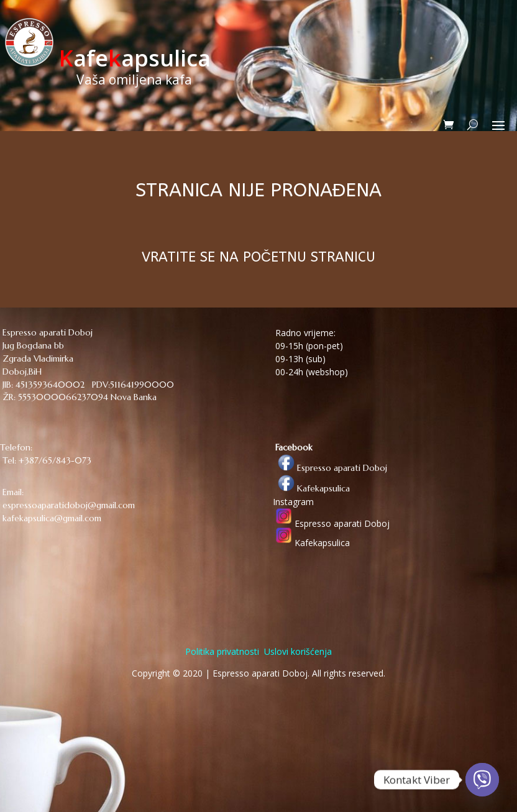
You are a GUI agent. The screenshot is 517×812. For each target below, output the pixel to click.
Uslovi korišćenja (297, 651)
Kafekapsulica (311, 488)
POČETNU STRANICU (309, 257)
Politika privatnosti (222, 651)
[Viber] (482, 780)
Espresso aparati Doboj (330, 468)
